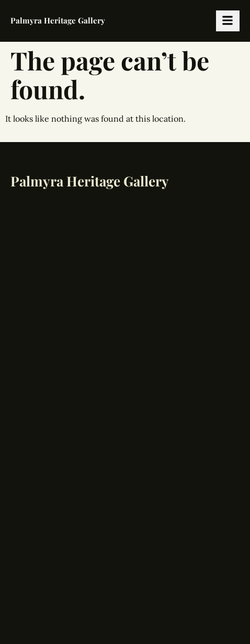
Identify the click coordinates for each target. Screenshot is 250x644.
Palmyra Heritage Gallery (58, 20)
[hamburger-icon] (228, 21)
